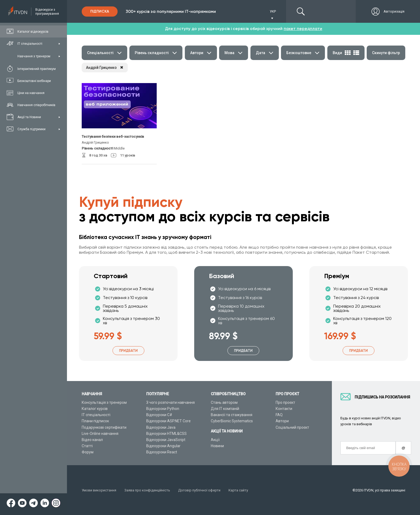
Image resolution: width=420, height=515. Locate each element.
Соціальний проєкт (292, 427)
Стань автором (224, 402)
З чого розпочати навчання (170, 402)
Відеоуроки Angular (163, 446)
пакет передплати (303, 29)
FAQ (279, 415)
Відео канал (92, 440)
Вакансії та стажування (232, 415)
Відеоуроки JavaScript (166, 440)
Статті (87, 446)
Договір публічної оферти (199, 490)
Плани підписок (95, 421)
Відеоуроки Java (161, 427)
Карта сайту (238, 490)
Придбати (128, 351)
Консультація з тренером (104, 402)
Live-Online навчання (100, 434)
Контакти (284, 409)
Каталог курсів (95, 409)
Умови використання (99, 490)
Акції (215, 440)
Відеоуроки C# (159, 415)
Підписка (100, 11)
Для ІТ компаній (225, 409)
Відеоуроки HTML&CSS (166, 434)
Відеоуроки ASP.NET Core (168, 421)
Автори (282, 421)
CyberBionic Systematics (232, 421)
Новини (217, 446)
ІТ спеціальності (96, 415)
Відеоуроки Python (163, 409)
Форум (88, 452)
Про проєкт (285, 402)
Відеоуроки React (162, 452)
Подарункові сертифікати (104, 427)
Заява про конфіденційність (147, 490)
